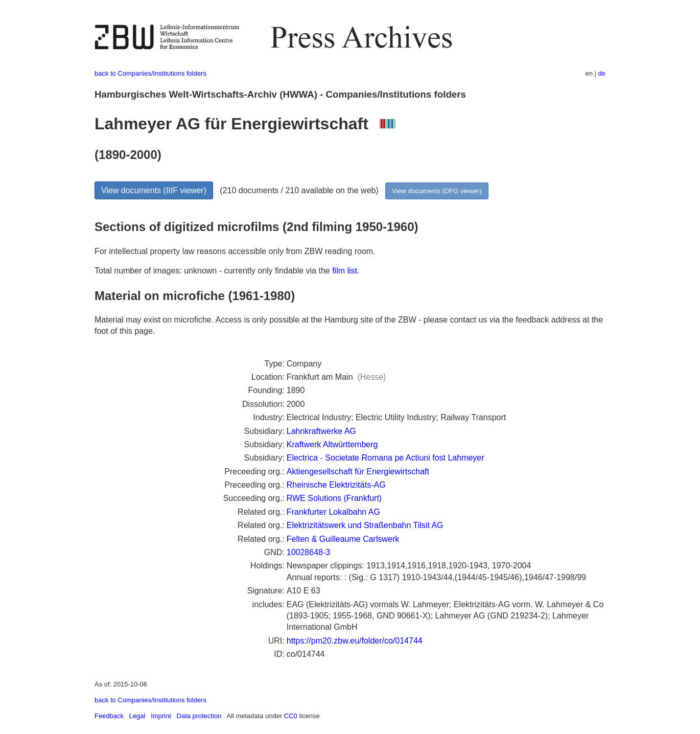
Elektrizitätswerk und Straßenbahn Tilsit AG (365, 525)
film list (345, 271)
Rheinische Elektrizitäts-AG (336, 485)
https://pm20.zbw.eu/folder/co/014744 (355, 641)
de (602, 73)
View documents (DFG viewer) (437, 191)
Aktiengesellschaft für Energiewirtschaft (358, 472)
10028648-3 (308, 552)
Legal (137, 716)
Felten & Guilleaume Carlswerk (343, 539)
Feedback (109, 716)
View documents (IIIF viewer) (154, 190)
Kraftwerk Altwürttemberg (332, 444)
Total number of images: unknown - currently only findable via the (213, 271)
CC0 (291, 716)
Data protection (199, 716)
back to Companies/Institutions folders (150, 73)
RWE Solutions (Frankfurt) (334, 498)
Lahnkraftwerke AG (321, 431)
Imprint (161, 716)
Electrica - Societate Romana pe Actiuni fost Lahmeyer (386, 458)
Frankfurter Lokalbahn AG (333, 512)
